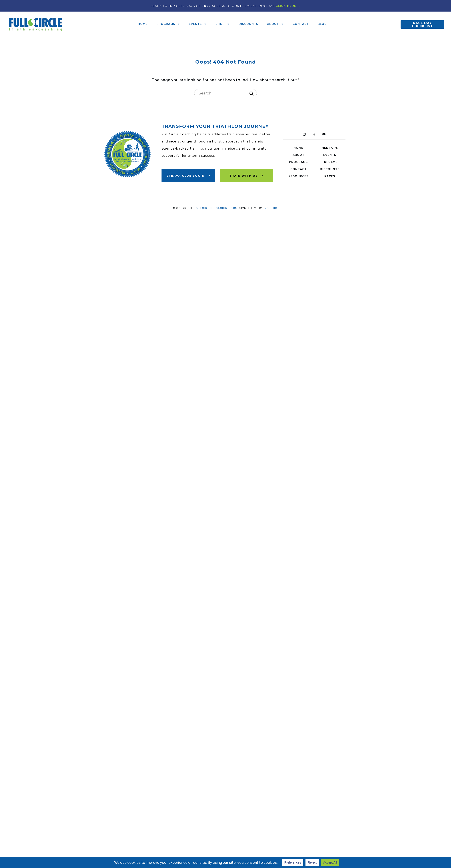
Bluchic (271, 208)
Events (198, 24)
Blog (322, 24)
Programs (168, 24)
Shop (223, 24)
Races (330, 176)
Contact (301, 24)
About (275, 24)
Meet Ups (330, 148)
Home (143, 24)
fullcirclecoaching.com (216, 208)
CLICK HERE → (288, 6)
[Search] (251, 94)
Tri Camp (330, 162)
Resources (298, 176)
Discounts (248, 24)
